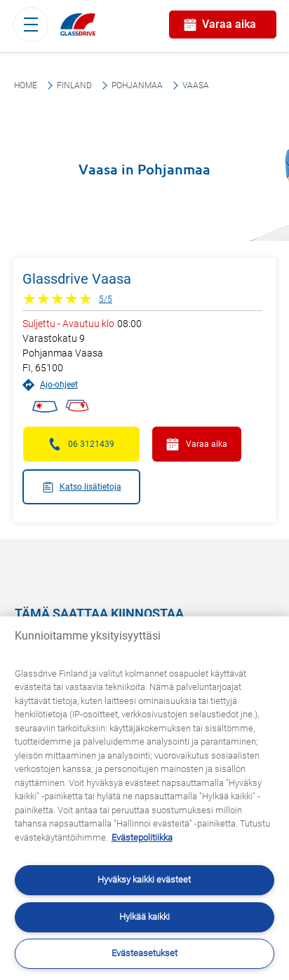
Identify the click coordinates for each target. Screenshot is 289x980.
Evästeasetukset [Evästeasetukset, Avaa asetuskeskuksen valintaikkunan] (144, 953)
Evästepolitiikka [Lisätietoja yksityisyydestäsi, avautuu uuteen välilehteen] (142, 837)
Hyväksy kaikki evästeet (144, 879)
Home (26, 85)
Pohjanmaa (137, 85)
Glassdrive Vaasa (77, 279)
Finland (74, 85)
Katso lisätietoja (82, 487)
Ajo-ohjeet (50, 385)
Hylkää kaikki (144, 917)
